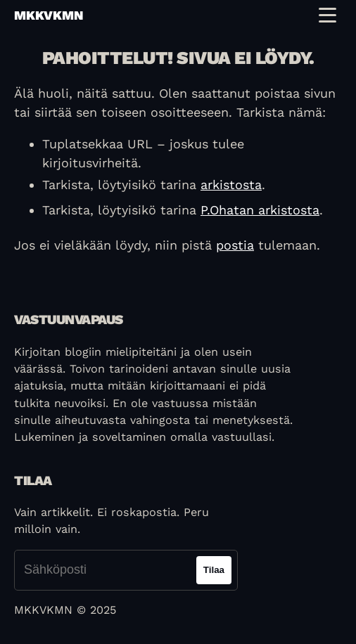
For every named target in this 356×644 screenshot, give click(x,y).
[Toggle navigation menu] (328, 15)
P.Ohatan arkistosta (260, 210)
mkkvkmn (49, 15)
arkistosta (231, 185)
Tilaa (214, 570)
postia (235, 245)
